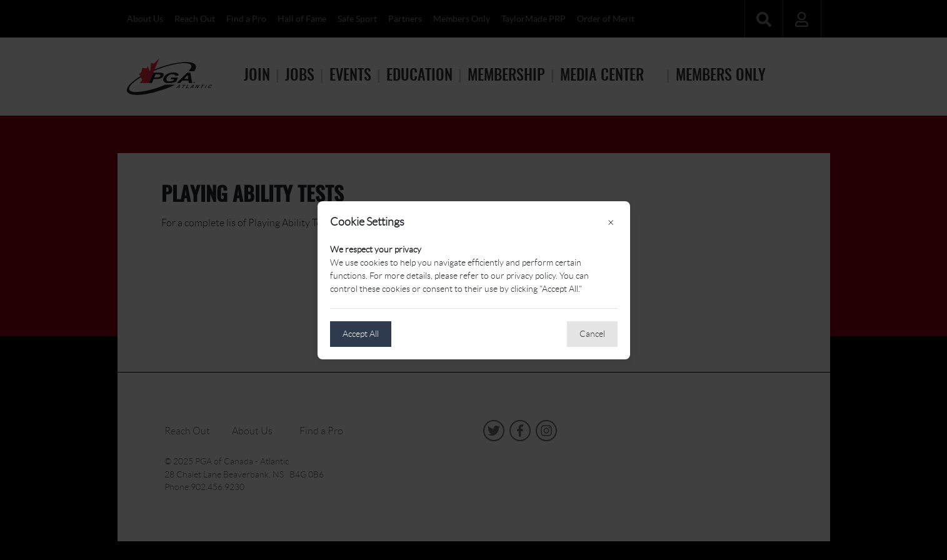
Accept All (361, 334)
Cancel (592, 334)
